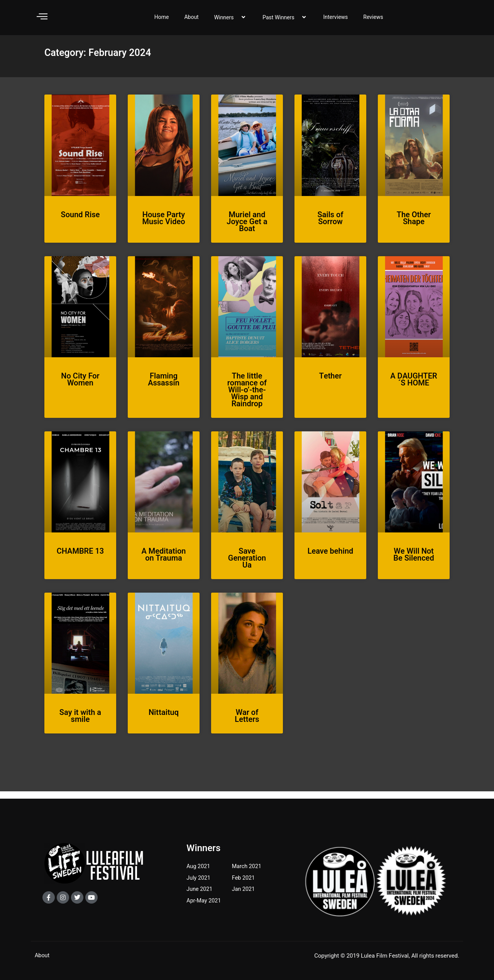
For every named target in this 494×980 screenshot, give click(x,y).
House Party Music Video (163, 226)
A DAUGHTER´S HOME (414, 387)
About (191, 21)
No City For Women (80, 387)
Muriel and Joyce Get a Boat (247, 229)
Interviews (335, 21)
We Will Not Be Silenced (414, 562)
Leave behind (331, 558)
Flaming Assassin (164, 387)
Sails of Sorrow (330, 226)
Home (162, 21)
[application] (237, 21)
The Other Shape (414, 226)
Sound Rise (80, 222)
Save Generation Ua (247, 565)
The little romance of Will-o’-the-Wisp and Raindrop (247, 397)
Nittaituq (164, 720)
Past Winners (285, 21)
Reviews (373, 21)
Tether (331, 383)
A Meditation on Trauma (164, 562)
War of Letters (247, 724)
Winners (231, 21)
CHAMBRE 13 (80, 558)
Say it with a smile (80, 724)
